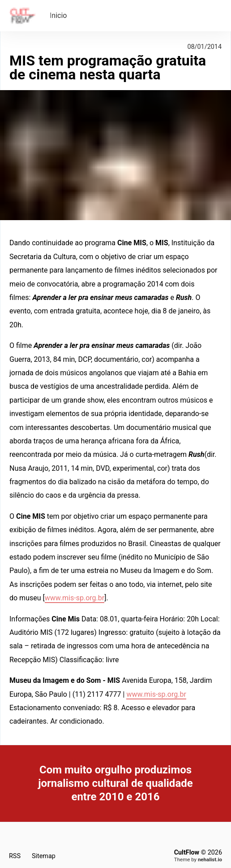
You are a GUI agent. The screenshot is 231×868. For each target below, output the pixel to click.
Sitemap (44, 856)
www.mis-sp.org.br (75, 598)
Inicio (58, 15)
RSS (15, 856)
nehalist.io (210, 859)
